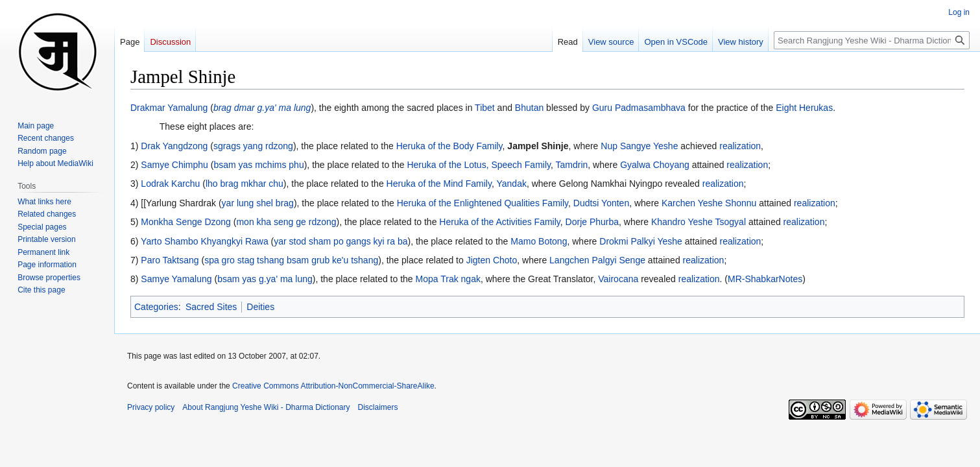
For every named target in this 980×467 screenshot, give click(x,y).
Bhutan (529, 108)
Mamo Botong (539, 241)
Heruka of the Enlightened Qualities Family (483, 203)
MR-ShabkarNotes (765, 279)
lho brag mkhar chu (245, 184)
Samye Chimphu (174, 165)
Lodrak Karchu (170, 184)
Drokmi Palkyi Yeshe (641, 241)
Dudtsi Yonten (601, 203)
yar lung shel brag (258, 203)
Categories (156, 307)
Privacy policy (151, 407)
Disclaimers (378, 407)
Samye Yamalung (176, 279)
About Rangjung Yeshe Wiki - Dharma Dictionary (266, 407)
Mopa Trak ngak (448, 279)
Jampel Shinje (538, 146)
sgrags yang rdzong (253, 146)
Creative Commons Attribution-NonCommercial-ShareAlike (333, 386)
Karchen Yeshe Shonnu (709, 203)
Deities (260, 307)
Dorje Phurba (592, 222)
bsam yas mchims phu (258, 165)
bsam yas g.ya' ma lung (265, 279)
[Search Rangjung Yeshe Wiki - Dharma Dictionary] (872, 40)
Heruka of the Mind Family (439, 184)
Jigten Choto (492, 260)
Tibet (485, 108)
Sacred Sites (211, 307)
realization (740, 146)
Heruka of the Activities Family (499, 222)
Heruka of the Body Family (449, 146)
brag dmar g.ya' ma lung (262, 108)
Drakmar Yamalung (169, 108)
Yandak (511, 184)
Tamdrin (572, 165)
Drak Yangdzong (174, 146)
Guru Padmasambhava (639, 108)
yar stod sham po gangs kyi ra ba (341, 241)
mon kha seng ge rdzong (286, 222)
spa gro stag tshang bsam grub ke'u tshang (291, 260)
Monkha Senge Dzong (186, 222)
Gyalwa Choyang (655, 165)
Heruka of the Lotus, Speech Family (479, 165)
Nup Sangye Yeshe (639, 146)
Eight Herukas (804, 108)
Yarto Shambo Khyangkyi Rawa (205, 241)
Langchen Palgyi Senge (597, 260)
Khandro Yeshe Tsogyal (699, 222)
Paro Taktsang (170, 260)
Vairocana (618, 279)
